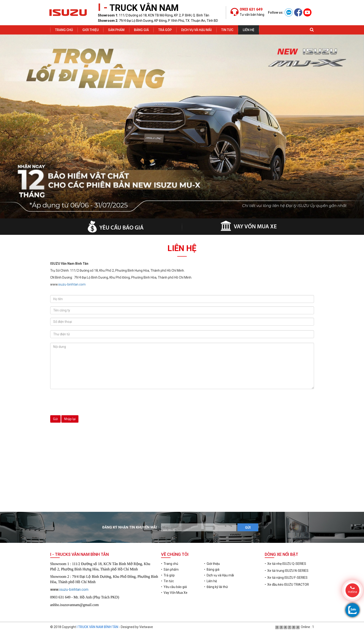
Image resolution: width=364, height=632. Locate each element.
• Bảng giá (212, 569)
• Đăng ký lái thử (216, 587)
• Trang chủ (170, 564)
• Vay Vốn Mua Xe (174, 593)
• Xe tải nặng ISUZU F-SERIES (286, 578)
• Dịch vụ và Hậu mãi (219, 575)
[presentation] (85, 402)
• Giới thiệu (212, 564)
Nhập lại (70, 419)
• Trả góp (168, 575)
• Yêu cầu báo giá (174, 587)
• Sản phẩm (170, 569)
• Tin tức (167, 581)
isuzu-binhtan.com (72, 284)
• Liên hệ (210, 581)
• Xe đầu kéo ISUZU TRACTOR (287, 585)
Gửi (55, 419)
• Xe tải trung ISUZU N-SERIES (287, 571)
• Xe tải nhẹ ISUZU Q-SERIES (285, 564)
